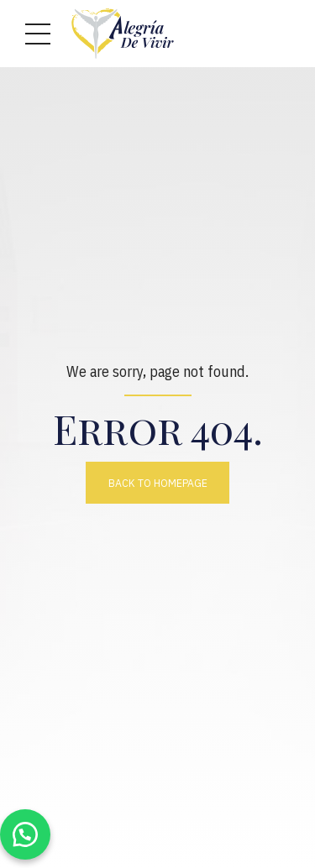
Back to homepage (158, 483)
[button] (25, 834)
